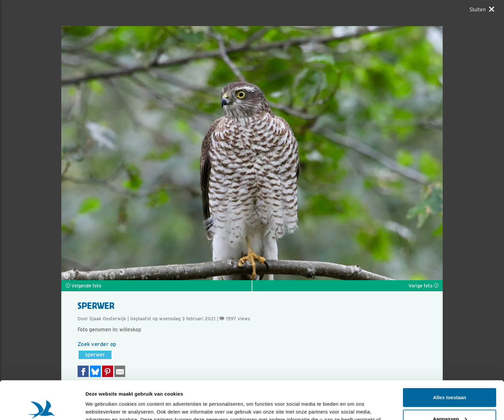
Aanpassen (450, 380)
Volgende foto (83, 286)
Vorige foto (423, 286)
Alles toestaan (450, 359)
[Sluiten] (482, 9)
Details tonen (101, 407)
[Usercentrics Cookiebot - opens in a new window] (42, 407)
